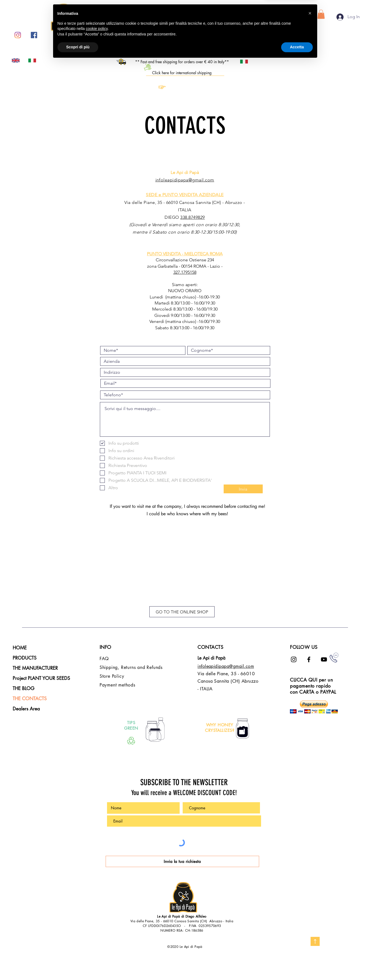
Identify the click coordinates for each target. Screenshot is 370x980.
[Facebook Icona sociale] (34, 35)
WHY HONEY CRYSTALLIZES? (220, 728)
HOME (20, 648)
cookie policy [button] (97, 946)
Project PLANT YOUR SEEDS (41, 678)
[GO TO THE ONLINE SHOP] (182, 612)
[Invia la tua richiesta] (182, 861)
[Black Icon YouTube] (324, 659)
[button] (321, 14)
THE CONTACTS (30, 699)
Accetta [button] (297, 965)
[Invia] (243, 489)
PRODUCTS (25, 658)
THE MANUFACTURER (35, 668)
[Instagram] (18, 35)
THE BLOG (24, 688)
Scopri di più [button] (78, 965)
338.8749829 (192, 217)
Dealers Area (26, 709)
